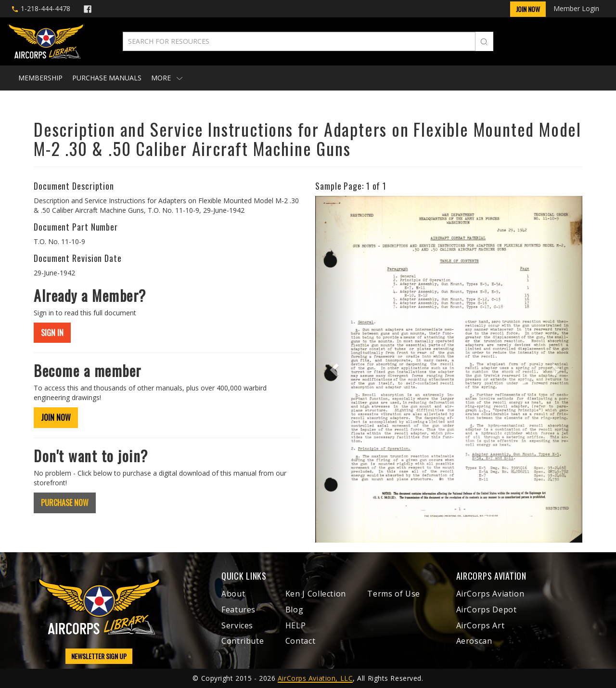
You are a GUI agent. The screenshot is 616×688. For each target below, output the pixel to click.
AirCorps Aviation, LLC (315, 678)
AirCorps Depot (487, 610)
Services (237, 625)
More (167, 78)
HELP (296, 625)
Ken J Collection (316, 594)
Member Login (576, 8)
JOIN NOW (56, 417)
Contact (300, 641)
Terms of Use (394, 594)
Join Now (528, 9)
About (233, 594)
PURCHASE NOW (65, 503)
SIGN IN (52, 333)
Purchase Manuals (107, 78)
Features (238, 610)
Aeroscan (474, 641)
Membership (40, 78)
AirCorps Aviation (490, 594)
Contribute (243, 641)
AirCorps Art (481, 625)
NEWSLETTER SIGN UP (99, 656)
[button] (335, 369)
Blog (295, 610)
